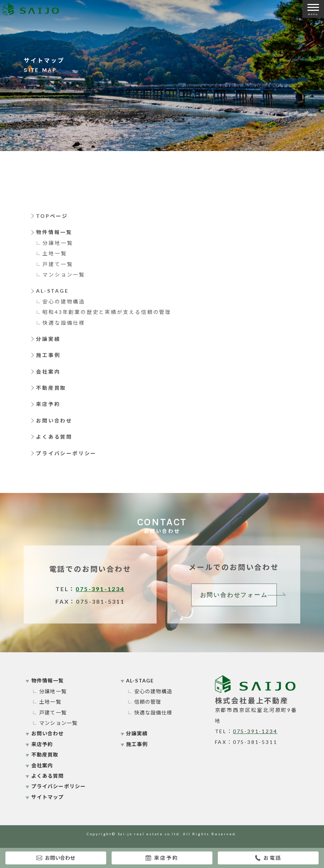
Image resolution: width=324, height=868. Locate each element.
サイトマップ (48, 797)
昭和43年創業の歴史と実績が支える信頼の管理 (107, 312)
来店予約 (162, 858)
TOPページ (52, 216)
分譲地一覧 (58, 243)
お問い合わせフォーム (234, 595)
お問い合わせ (56, 858)
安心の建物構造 (64, 301)
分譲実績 (48, 339)
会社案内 (48, 372)
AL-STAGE (52, 291)
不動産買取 (51, 388)
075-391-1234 (100, 589)
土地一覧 (55, 253)
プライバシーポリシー (66, 453)
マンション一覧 (64, 275)
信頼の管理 (148, 702)
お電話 (268, 858)
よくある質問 (54, 437)
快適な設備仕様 (64, 323)
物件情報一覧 (54, 232)
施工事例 (48, 355)
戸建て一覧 (58, 264)
